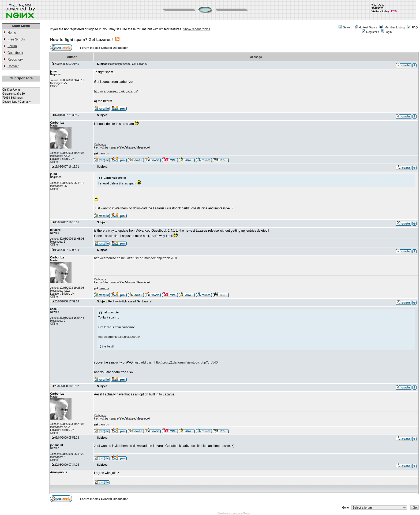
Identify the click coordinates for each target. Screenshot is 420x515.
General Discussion (115, 48)
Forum (12, 46)
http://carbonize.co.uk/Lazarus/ (116, 91)
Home (12, 33)
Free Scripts (16, 39)
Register (370, 32)
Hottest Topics (368, 27)
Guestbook (15, 53)
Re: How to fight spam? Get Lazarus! (130, 301)
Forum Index (89, 48)
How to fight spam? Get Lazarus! (81, 40)
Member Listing (394, 27)
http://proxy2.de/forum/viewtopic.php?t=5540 (186, 362)
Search (348, 27)
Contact (13, 66)
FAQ (415, 27)
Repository (15, 60)
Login (386, 32)
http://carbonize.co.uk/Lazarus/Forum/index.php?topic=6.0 (135, 258)
